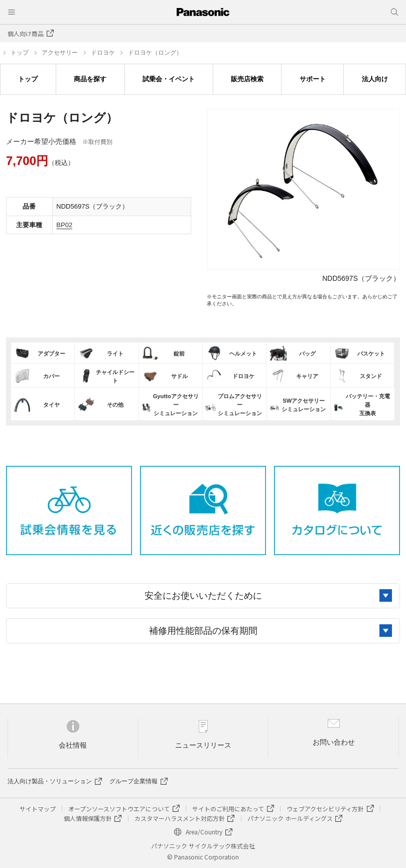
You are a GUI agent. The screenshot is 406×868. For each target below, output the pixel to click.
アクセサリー (60, 53)
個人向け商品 (26, 33)
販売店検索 (247, 79)
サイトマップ (38, 809)
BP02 (64, 225)
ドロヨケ (103, 53)
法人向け (375, 79)
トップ (20, 53)
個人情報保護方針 (88, 818)
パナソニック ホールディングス (290, 818)
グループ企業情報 (133, 781)
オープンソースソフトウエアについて (119, 809)
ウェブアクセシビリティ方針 (325, 809)
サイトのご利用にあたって (228, 809)
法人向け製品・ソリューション (50, 781)
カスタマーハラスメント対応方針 (180, 818)
